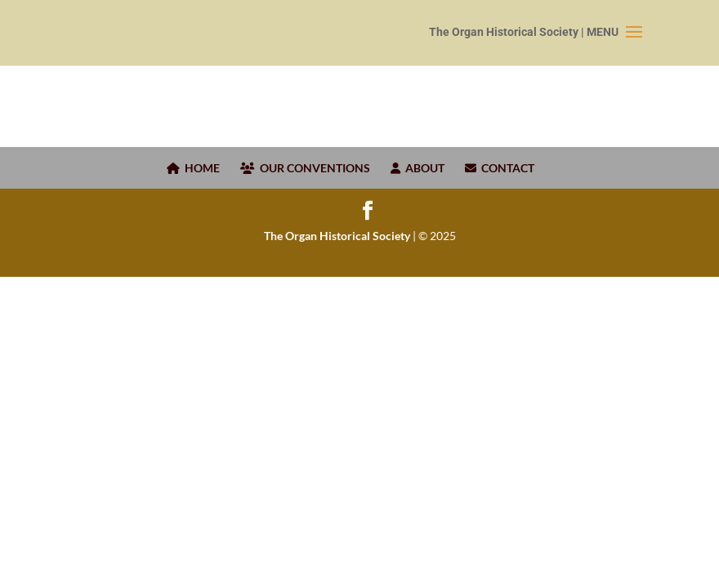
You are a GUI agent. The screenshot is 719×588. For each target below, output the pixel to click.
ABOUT (418, 168)
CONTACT (500, 168)
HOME (193, 168)
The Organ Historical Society (337, 236)
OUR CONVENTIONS (305, 168)
